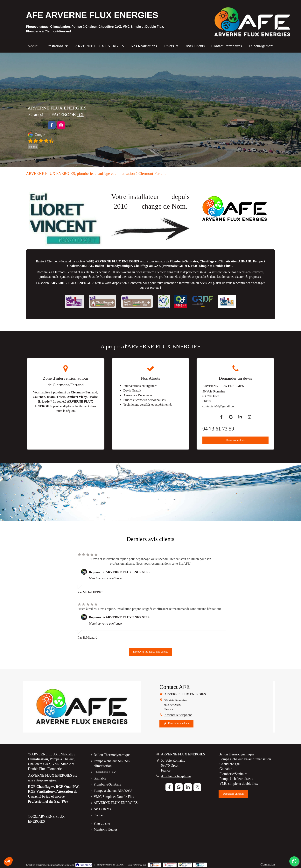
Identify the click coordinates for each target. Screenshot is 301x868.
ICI (80, 115)
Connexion (268, 864)
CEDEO (120, 865)
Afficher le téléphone (178, 715)
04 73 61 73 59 (218, 429)
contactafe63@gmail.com (219, 406)
